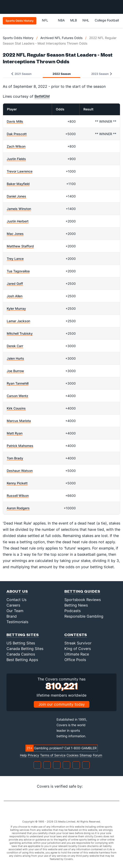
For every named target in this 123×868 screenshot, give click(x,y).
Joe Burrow (15, 371)
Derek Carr (15, 346)
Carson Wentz (17, 396)
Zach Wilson (16, 146)
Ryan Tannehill (18, 383)
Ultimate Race (77, 654)
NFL (47, 20)
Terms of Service (53, 755)
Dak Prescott (17, 134)
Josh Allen (15, 296)
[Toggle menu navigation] (117, 7)
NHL (86, 20)
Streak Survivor (78, 643)
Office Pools (75, 660)
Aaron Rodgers (18, 508)
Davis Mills (15, 121)
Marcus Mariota (19, 421)
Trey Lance (15, 259)
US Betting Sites (21, 643)
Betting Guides (82, 591)
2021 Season (21, 74)
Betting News (76, 605)
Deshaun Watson (20, 471)
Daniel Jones (16, 196)
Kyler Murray (16, 308)
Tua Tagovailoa (18, 271)
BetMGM (42, 96)
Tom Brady (15, 458)
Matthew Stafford (20, 246)
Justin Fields (16, 159)
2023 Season (102, 74)
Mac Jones (15, 234)
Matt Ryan (15, 433)
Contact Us (16, 600)
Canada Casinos (21, 654)
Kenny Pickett (17, 483)
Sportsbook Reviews (83, 600)
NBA (61, 20)
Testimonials (17, 622)
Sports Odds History (18, 38)
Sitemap (86, 755)
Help (23, 755)
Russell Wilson (18, 496)
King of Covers (78, 649)
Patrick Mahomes (20, 446)
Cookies (73, 755)
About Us (17, 591)
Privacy (33, 755)
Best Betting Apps (22, 660)
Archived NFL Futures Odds (61, 38)
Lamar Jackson (18, 321)
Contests (76, 635)
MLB (74, 20)
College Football (107, 20)
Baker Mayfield (18, 184)
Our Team (15, 611)
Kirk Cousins (16, 408)
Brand (12, 616)
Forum (98, 755)
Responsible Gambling (84, 616)
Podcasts (73, 611)
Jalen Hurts (15, 358)
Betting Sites (23, 635)
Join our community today (62, 704)
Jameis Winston (19, 209)
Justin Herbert (18, 221)
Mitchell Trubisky (20, 333)
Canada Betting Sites (25, 649)
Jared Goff (15, 284)
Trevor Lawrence (20, 171)
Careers (13, 605)
